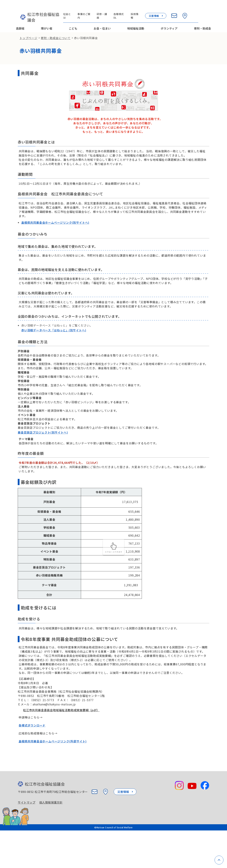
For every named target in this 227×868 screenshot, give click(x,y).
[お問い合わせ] (187, 7)
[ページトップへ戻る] (219, 860)
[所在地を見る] (198, 7)
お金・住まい (102, 18)
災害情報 (167, 7)
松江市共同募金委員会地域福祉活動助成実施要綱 (59, 736)
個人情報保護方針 (52, 833)
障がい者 (47, 18)
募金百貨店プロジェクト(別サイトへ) (43, 448)
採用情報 (148, 7)
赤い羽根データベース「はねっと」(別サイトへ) (54, 344)
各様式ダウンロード (32, 751)
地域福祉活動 (136, 18)
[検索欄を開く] (208, 7)
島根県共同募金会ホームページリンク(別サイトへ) (55, 225)
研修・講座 (113, 7)
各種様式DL (131, 7)
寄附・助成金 (203, 18)
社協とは (76, 7)
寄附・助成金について (56, 31)
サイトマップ (27, 833)
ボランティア (169, 18)
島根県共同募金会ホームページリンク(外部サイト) (53, 767)
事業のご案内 (94, 7)
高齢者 (20, 18)
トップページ (28, 31)
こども (73, 18)
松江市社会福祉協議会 (39, 10)
